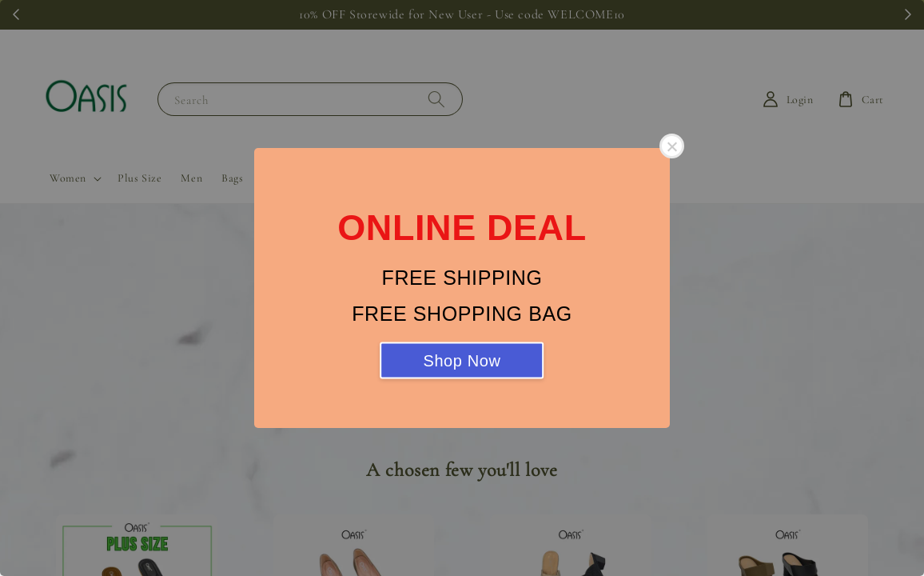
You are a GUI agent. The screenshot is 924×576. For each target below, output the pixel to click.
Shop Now (462, 361)
